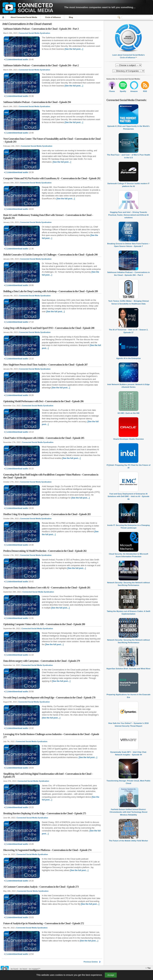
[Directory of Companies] (128, 65)
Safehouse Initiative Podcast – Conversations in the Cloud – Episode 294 (37, 102)
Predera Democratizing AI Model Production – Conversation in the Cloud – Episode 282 (45, 551)
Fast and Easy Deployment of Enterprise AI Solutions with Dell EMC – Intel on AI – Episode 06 (129, 496)
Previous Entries (91, 962)
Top (149, 968)
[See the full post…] (74, 49)
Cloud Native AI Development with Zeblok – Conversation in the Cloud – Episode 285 (44, 438)
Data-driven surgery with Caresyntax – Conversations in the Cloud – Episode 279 (42, 661)
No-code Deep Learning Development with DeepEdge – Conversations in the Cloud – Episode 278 (49, 698)
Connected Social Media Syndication (34, 33)
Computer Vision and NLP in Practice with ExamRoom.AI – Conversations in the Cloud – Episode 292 (52, 178)
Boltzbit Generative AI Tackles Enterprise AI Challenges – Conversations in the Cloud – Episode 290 (50, 255)
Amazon (134, 91)
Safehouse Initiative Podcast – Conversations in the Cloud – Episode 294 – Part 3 (41, 29)
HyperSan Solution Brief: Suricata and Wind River (129, 669)
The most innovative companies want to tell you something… (100, 7)
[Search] (136, 17)
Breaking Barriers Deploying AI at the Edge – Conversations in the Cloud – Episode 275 (45, 813)
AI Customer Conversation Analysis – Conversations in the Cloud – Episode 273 (41, 887)
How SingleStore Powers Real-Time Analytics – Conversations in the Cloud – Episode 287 (45, 365)
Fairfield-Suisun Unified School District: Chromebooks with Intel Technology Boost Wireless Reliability (129, 812)
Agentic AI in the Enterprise (129, 358)
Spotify (123, 91)
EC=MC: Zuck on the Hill (128, 413)
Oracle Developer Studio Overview (128, 439)
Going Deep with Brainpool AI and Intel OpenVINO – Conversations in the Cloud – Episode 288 (49, 328)
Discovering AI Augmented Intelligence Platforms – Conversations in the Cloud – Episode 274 (47, 850)
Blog (71, 17)
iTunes (112, 91)
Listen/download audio (16, 59)
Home (4, 17)
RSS (145, 91)
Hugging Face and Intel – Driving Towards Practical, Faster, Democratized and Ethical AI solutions (128, 215)
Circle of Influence (53, 17)
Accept (111, 975)
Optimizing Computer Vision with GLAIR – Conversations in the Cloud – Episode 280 (44, 624)
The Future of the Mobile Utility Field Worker (128, 841)
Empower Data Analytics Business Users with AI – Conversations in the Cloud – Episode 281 (47, 588)
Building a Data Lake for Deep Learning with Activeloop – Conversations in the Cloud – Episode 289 (51, 291)
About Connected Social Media (24, 17)
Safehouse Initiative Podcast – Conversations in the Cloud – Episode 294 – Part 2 (41, 65)
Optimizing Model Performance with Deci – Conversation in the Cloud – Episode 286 (43, 401)
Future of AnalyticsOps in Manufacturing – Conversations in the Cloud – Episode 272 (44, 923)
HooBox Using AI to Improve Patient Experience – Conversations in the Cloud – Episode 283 (47, 514)
